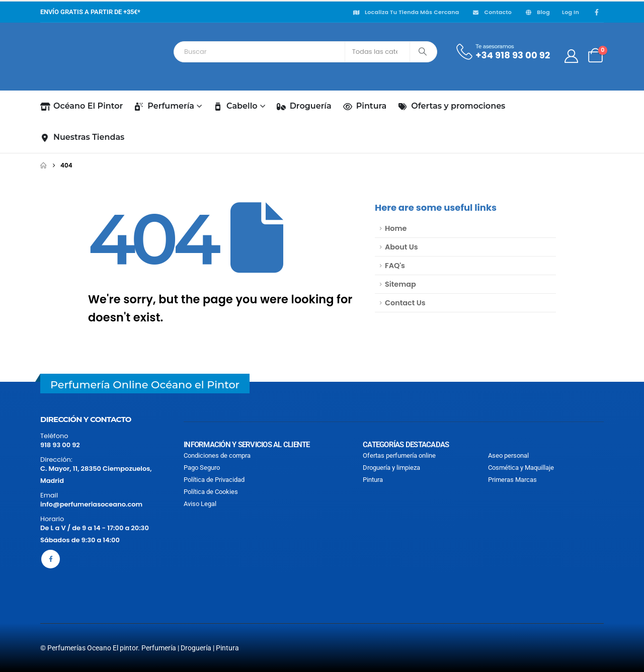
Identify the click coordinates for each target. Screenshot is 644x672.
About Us (401, 247)
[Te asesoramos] (503, 52)
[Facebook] (597, 12)
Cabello (235, 106)
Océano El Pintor (82, 106)
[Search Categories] (377, 52)
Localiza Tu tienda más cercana (406, 12)
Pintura (365, 106)
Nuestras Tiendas (82, 137)
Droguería (304, 106)
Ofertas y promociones (452, 106)
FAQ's (395, 266)
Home (396, 228)
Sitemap (400, 284)
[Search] (422, 52)
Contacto (492, 12)
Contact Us (405, 303)
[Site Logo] (86, 56)
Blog (537, 12)
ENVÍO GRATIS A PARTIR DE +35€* (90, 12)
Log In (571, 12)
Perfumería (164, 106)
